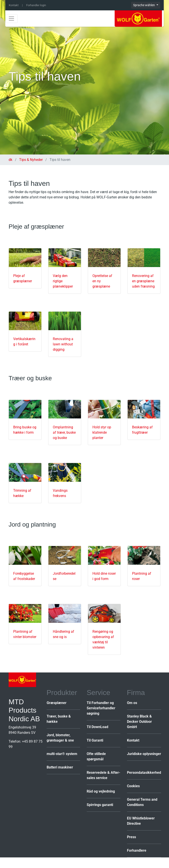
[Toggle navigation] (11, 19)
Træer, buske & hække (59, 719)
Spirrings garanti (100, 805)
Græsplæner (57, 703)
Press (131, 837)
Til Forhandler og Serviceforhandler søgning (101, 708)
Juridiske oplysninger (144, 754)
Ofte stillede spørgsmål (96, 756)
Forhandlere (137, 850)
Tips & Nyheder (31, 160)
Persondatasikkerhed (144, 773)
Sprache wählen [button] (144, 5)
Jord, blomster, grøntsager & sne (60, 738)
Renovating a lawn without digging (63, 344)
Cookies (133, 786)
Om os (132, 703)
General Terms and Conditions (142, 802)
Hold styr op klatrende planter (102, 432)
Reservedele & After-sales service (103, 775)
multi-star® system (62, 754)
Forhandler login (36, 5)
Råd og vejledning (101, 791)
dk (11, 160)
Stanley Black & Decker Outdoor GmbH (139, 722)
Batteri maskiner (60, 767)
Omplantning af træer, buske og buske (64, 432)
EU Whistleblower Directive (141, 821)
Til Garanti (95, 740)
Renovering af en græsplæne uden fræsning (143, 281)
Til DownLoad (97, 727)
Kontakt (14, 5)
